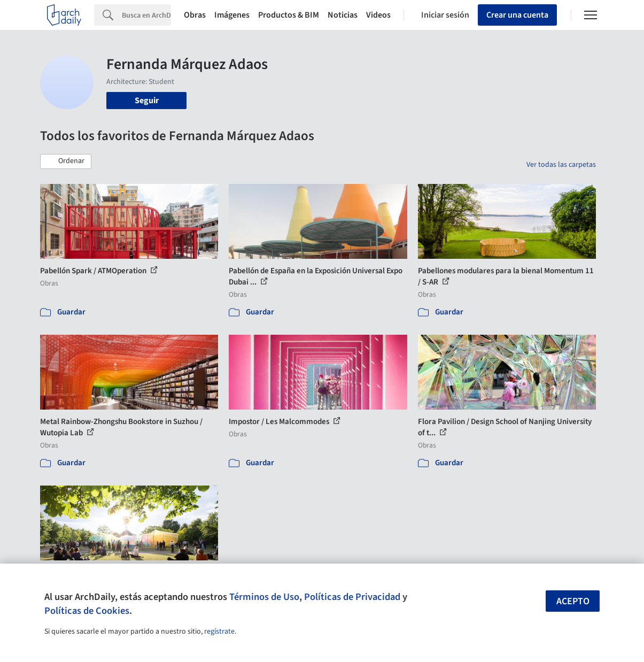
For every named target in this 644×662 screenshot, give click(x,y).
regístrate (219, 632)
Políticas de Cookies (87, 611)
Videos (378, 15)
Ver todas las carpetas (561, 165)
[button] (66, 161)
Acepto (573, 601)
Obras (195, 15)
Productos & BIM (289, 15)
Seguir (147, 101)
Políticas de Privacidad (352, 597)
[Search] (146, 15)
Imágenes (232, 15)
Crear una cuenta (517, 15)
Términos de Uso (264, 597)
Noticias (343, 15)
